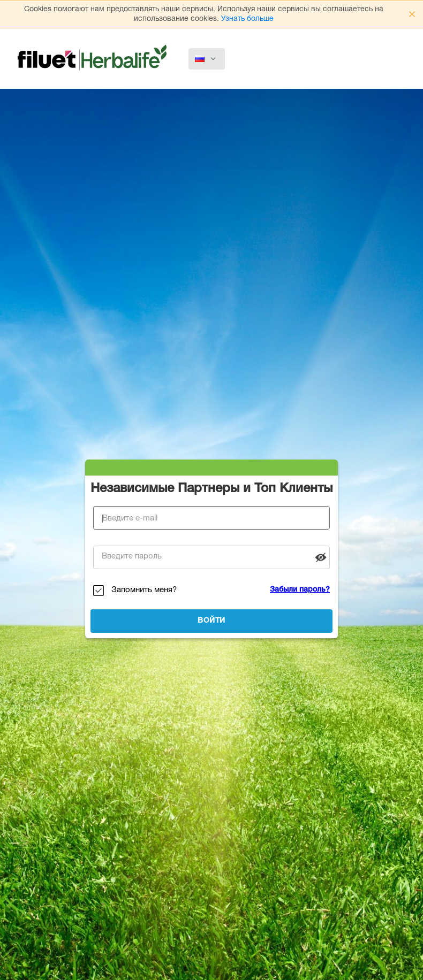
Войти (211, 621)
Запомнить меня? (144, 590)
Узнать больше (247, 19)
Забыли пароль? (300, 590)
